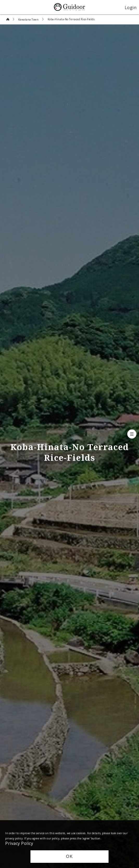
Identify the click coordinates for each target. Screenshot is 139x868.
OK (69, 856)
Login (131, 7)
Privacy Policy (19, 843)
